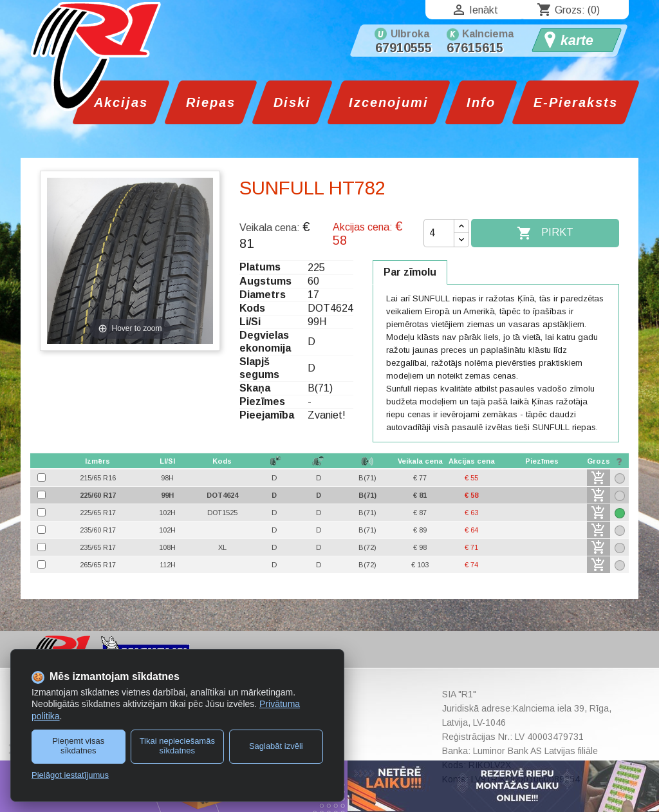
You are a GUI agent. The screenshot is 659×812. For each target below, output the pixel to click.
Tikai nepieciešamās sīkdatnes (177, 746)
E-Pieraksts (576, 102)
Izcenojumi (389, 102)
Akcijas (121, 102)
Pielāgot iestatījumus (70, 775)
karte (577, 41)
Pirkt (545, 233)
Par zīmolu (410, 272)
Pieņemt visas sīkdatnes (78, 746)
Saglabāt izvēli (276, 746)
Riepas (211, 102)
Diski (292, 102)
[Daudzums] (439, 233)
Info (481, 102)
